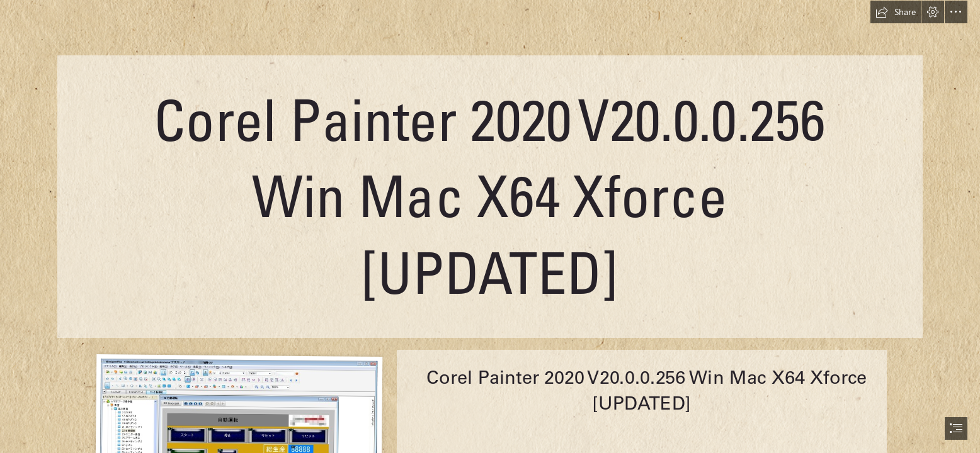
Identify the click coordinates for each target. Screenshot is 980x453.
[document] (490, 226)
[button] (896, 12)
